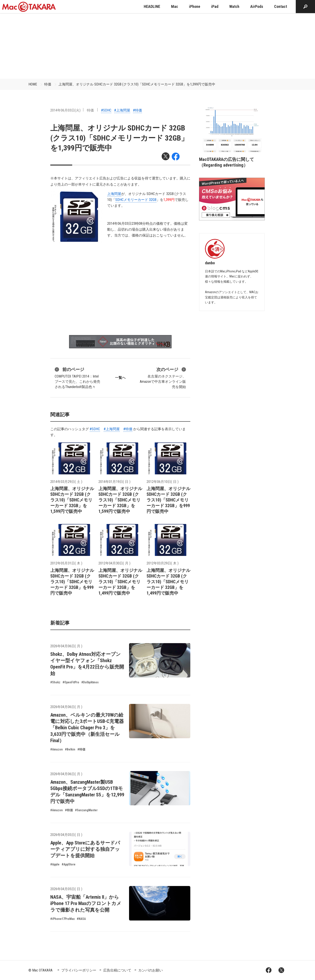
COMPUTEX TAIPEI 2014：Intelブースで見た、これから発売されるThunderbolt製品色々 (77, 378)
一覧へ (120, 378)
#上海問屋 (122, 110)
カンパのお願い (150, 970)
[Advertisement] (157, 46)
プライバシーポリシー (79, 970)
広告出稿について (117, 970)
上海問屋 (114, 194)
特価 (48, 84)
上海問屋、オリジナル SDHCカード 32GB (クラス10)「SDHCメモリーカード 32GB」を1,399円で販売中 (137, 84)
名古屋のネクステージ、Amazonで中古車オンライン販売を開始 (163, 378)
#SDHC (106, 110)
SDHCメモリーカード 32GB (136, 200)
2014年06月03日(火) (65, 110)
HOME (33, 84)
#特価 (137, 110)
